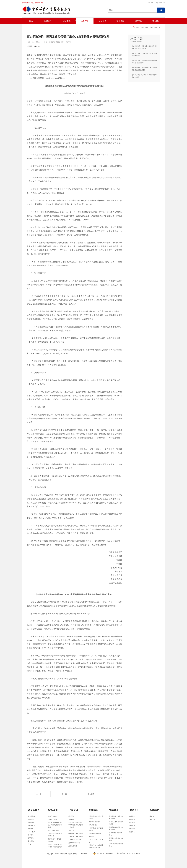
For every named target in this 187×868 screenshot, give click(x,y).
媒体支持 (152, 819)
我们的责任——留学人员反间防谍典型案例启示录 (55, 825)
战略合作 (152, 816)
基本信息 (132, 816)
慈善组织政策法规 (74, 843)
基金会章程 (31, 826)
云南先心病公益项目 (95, 833)
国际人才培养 (52, 819)
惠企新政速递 (155, 27)
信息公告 (132, 832)
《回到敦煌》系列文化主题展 (96, 829)
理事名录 (31, 835)
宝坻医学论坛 (93, 825)
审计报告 (132, 822)
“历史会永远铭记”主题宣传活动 (55, 835)
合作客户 (154, 810)
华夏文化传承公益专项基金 (116, 839)
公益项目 (102, 21)
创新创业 (138, 21)
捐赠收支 (132, 826)
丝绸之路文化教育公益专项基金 (116, 828)
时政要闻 (71, 816)
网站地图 (84, 854)
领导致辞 (31, 819)
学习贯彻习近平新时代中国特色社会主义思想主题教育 (76, 825)
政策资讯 (85, 21)
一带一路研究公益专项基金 (116, 845)
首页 (31, 21)
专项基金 (120, 21)
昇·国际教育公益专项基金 (116, 834)
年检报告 (132, 819)
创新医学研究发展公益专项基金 (116, 817)
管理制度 (31, 829)
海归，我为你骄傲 (54, 830)
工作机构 (31, 841)
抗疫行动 (92, 837)
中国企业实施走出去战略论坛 (96, 817)
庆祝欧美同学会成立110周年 (55, 840)
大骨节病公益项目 (94, 822)
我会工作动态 (52, 816)
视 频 (30, 844)
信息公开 (156, 21)
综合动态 (67, 21)
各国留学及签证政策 (75, 840)
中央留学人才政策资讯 (76, 833)
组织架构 (31, 822)
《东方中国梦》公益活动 (96, 841)
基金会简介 (49, 21)
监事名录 (31, 838)
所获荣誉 (132, 829)
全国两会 (71, 819)
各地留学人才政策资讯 (76, 837)
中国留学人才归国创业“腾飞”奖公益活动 (96, 846)
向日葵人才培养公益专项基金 (116, 823)
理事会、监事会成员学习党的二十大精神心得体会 (55, 847)
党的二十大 (72, 830)
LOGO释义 (31, 832)
